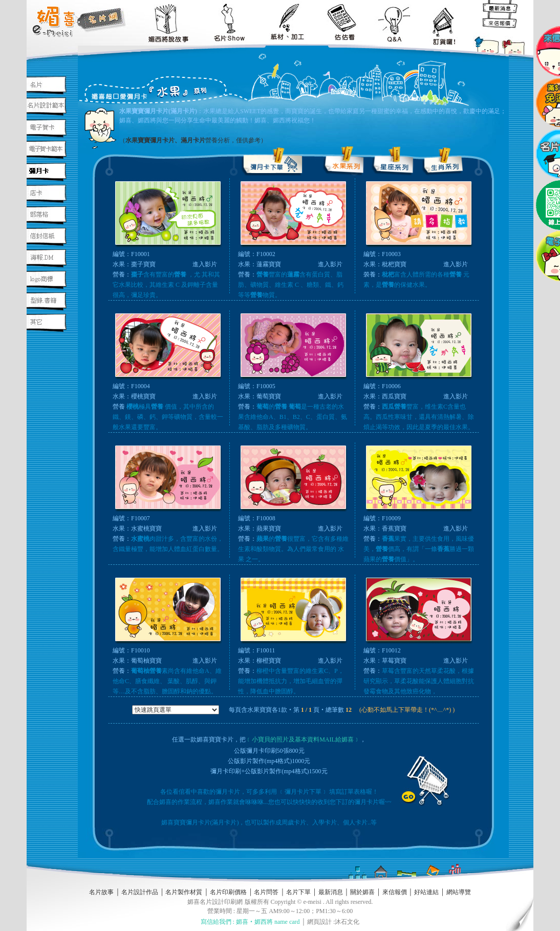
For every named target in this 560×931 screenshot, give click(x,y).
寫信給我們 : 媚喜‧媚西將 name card (250, 922)
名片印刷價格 (228, 892)
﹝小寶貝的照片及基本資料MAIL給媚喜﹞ (303, 739)
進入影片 (205, 264)
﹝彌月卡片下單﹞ (304, 792)
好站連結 (426, 892)
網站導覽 (459, 892)
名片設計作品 (140, 892)
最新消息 (331, 892)
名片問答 (266, 892)
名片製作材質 (184, 892)
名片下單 (298, 892)
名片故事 (101, 892)
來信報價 (395, 892)
